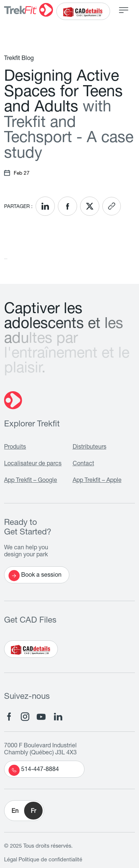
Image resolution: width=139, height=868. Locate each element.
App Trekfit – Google (31, 481)
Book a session (35, 576)
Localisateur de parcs (33, 464)
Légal (11, 860)
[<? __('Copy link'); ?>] (112, 206)
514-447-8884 (34, 770)
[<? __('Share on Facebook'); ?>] (67, 206)
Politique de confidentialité (50, 860)
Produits (15, 448)
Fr (33, 812)
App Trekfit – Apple (97, 481)
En (15, 812)
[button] (24, 811)
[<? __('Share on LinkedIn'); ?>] (45, 206)
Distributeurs (90, 448)
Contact (83, 464)
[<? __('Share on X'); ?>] (90, 206)
